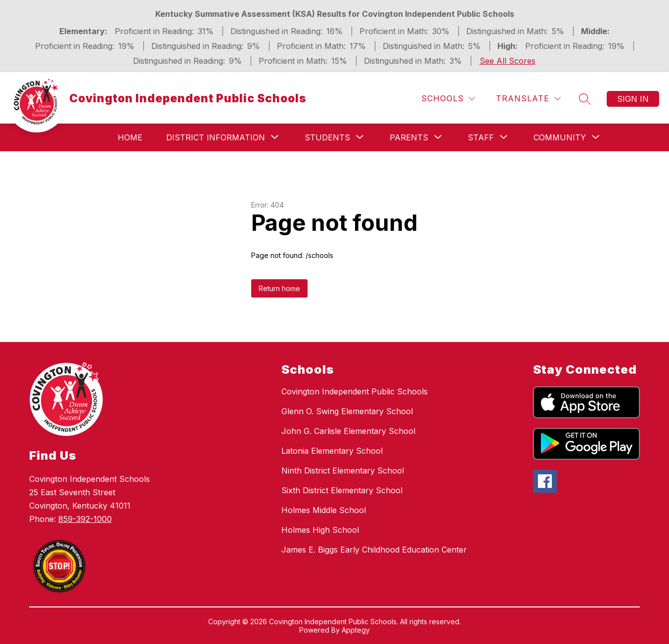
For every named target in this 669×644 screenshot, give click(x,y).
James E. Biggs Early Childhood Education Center (374, 550)
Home (130, 137)
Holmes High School (320, 530)
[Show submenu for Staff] (481, 137)
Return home (279, 288)
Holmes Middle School (324, 510)
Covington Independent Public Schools (355, 391)
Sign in (633, 99)
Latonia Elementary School (332, 451)
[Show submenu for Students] (327, 137)
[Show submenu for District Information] (216, 137)
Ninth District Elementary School (343, 471)
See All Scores (508, 61)
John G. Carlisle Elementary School (348, 431)
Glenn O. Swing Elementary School (347, 411)
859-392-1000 (85, 519)
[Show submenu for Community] (560, 137)
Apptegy (356, 630)
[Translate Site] (528, 99)
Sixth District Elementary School (342, 490)
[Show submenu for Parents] (409, 137)
